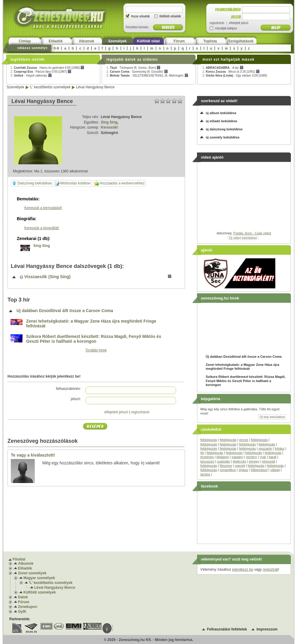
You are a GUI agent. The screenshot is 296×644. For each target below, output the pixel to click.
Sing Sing (109, 122)
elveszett (269, 461)
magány (237, 457)
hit (202, 453)
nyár (263, 457)
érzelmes (207, 457)
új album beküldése (221, 113)
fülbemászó (259, 470)
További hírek (96, 350)
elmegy (254, 461)
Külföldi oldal (148, 41)
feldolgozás (209, 440)
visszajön (265, 448)
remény (251, 457)
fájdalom (223, 457)
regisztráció (140, 412)
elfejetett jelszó (116, 412)
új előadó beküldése (221, 121)
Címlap (25, 41)
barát (272, 457)
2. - (41, 72)
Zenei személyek (32, 573)
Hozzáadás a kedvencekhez (119, 183)
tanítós (205, 474)
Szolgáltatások (241, 41)
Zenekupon (28, 607)
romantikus (228, 470)
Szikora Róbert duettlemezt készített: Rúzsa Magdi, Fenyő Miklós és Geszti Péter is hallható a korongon (94, 339)
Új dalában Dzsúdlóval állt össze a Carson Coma (65, 311)
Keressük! (109, 127)
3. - (31, 76)
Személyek (117, 41)
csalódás (223, 461)
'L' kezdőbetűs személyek (50, 87)
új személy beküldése (223, 137)
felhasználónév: (69, 389)
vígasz (243, 470)
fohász (280, 448)
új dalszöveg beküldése (224, 129)
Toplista (210, 41)
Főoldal (19, 559)
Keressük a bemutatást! (43, 208)
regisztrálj (270, 570)
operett (240, 466)
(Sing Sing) (59, 277)
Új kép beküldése (272, 417)
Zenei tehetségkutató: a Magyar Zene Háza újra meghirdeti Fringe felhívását (91, 324)
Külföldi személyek (40, 592)
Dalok (23, 597)
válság (275, 470)
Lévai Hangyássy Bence (95, 87)
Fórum (179, 41)
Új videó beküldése (243, 238)
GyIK (22, 612)
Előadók (56, 41)
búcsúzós (207, 461)
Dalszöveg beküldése (32, 183)
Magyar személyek (39, 578)
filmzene (226, 466)
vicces (244, 440)
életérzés (239, 461)
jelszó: (76, 399)
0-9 (56, 48)
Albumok (87, 41)
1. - (47, 68)
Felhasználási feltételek (227, 629)
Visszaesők (36, 277)
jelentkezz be (243, 570)
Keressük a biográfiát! (42, 228)
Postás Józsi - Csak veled (252, 233)
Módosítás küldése (73, 183)
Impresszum (267, 629)
